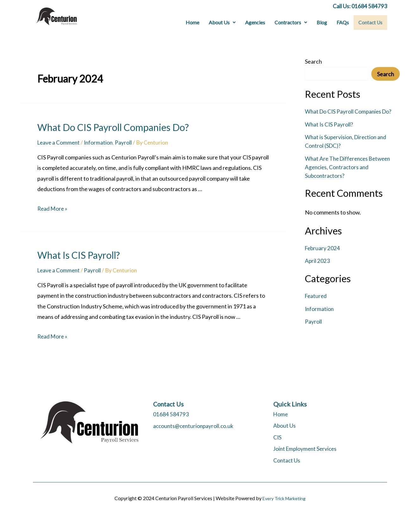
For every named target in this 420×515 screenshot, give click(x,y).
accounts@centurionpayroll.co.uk (195, 425)
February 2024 (323, 248)
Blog (322, 22)
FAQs (343, 22)
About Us (223, 22)
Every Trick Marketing (284, 498)
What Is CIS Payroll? (79, 255)
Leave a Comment (59, 142)
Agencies (256, 22)
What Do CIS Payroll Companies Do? (113, 127)
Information (101, 142)
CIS (278, 437)
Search (313, 61)
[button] (223, 22)
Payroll (126, 142)
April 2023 (318, 261)
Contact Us (371, 22)
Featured (316, 296)
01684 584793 (171, 414)
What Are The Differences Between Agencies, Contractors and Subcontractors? (350, 167)
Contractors (291, 22)
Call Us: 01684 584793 (360, 6)
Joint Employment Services (306, 449)
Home (193, 22)
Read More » (53, 208)
